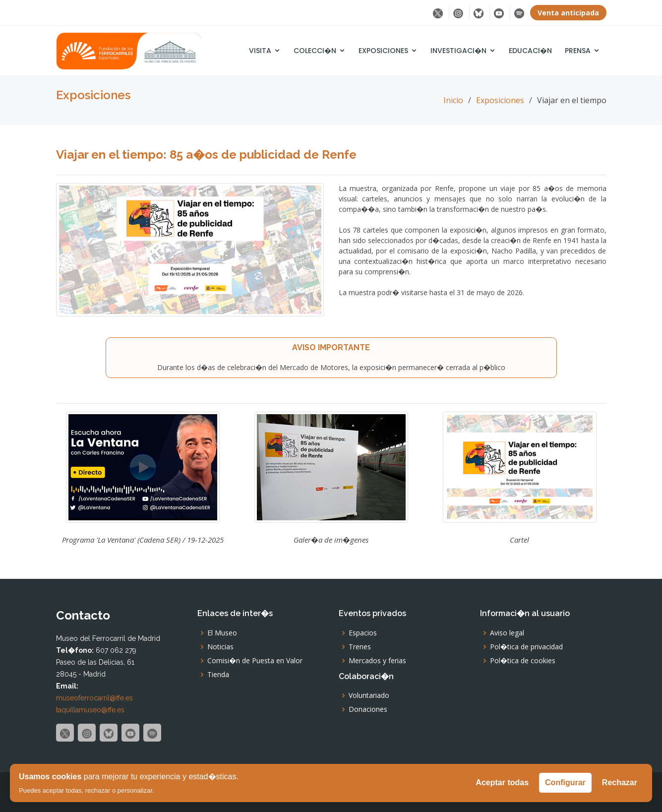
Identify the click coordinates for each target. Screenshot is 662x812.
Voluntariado (369, 695)
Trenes (360, 647)
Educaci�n (530, 51)
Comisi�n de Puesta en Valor (255, 661)
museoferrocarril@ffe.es (94, 698)
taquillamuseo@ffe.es (90, 710)
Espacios (363, 633)
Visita (260, 51)
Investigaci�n (458, 51)
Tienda (218, 675)
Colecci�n (315, 51)
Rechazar (620, 782)
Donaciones (368, 709)
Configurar (565, 782)
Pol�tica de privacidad (526, 647)
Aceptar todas (502, 782)
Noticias (220, 647)
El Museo (222, 633)
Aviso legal (507, 633)
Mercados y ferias (377, 661)
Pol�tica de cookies (523, 661)
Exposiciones (383, 51)
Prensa (578, 51)
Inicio (453, 100)
